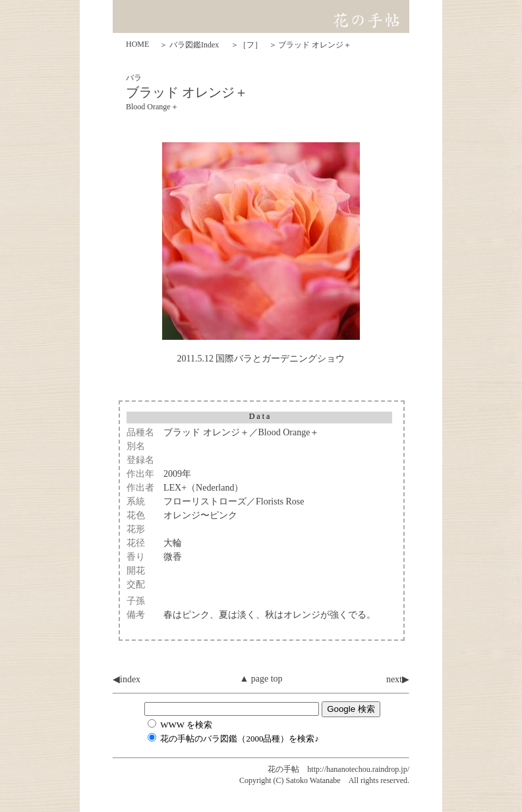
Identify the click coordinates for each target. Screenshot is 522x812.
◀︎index (127, 679)
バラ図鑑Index (194, 45)
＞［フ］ (246, 45)
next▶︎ (398, 679)
